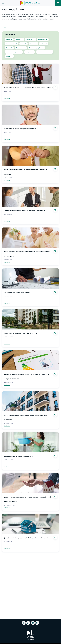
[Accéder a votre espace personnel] (58, 3)
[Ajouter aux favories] (55, 87)
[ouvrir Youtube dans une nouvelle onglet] (33, 623)
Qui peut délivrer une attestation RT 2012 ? (19, 293)
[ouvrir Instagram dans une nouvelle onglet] (37, 623)
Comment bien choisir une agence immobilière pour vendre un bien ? (28, 88)
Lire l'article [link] (7, 98)
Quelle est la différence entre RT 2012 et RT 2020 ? (21, 333)
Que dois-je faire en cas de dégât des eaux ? (19, 456)
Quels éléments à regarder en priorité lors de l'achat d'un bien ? (26, 538)
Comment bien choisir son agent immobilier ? (20, 129)
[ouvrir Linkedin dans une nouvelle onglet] (28, 623)
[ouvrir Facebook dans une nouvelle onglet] (24, 623)
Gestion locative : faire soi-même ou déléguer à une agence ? (25, 211)
